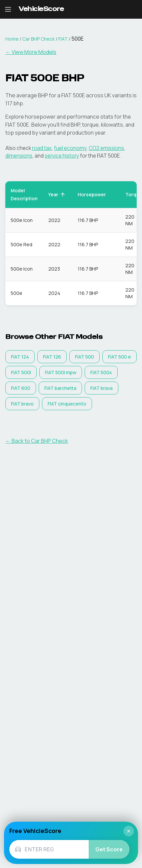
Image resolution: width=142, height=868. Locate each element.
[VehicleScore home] (41, 9)
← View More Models (31, 52)
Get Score (109, 849)
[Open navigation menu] (8, 9)
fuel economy (70, 148)
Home (12, 39)
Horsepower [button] (95, 194)
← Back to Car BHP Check (37, 441)
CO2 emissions (106, 148)
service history (62, 156)
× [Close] (129, 831)
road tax (42, 148)
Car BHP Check (38, 39)
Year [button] (57, 194)
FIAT (63, 39)
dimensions (19, 156)
